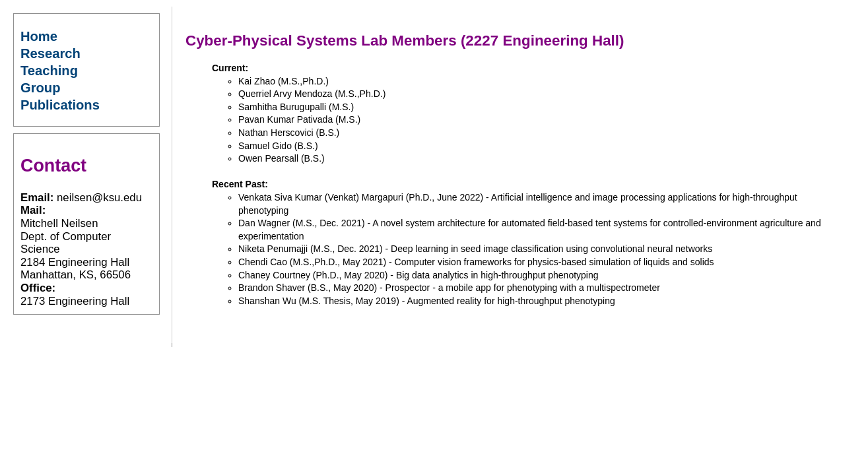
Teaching (49, 71)
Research (50, 53)
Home (39, 36)
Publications (60, 105)
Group (40, 88)
